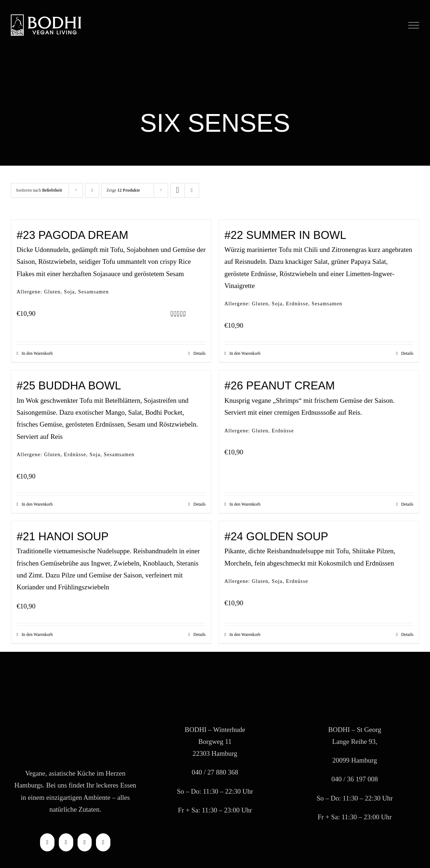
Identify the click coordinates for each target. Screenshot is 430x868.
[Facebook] (47, 842)
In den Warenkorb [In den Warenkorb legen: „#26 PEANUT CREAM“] (245, 504)
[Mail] (85, 842)
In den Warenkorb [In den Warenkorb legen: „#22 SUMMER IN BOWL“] (245, 353)
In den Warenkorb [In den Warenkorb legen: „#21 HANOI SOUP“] (37, 634)
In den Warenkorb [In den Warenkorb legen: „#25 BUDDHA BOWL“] (37, 504)
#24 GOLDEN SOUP (276, 536)
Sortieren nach (39, 190)
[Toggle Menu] (414, 25)
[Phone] (103, 842)
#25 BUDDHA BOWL (69, 386)
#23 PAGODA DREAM (73, 235)
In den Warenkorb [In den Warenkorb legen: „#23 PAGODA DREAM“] (37, 353)
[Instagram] (66, 842)
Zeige (123, 190)
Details (199, 353)
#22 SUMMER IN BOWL (285, 235)
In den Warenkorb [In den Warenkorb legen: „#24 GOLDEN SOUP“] (245, 634)
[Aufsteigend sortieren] (92, 190)
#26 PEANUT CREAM (280, 386)
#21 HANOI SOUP (63, 536)
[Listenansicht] (192, 190)
